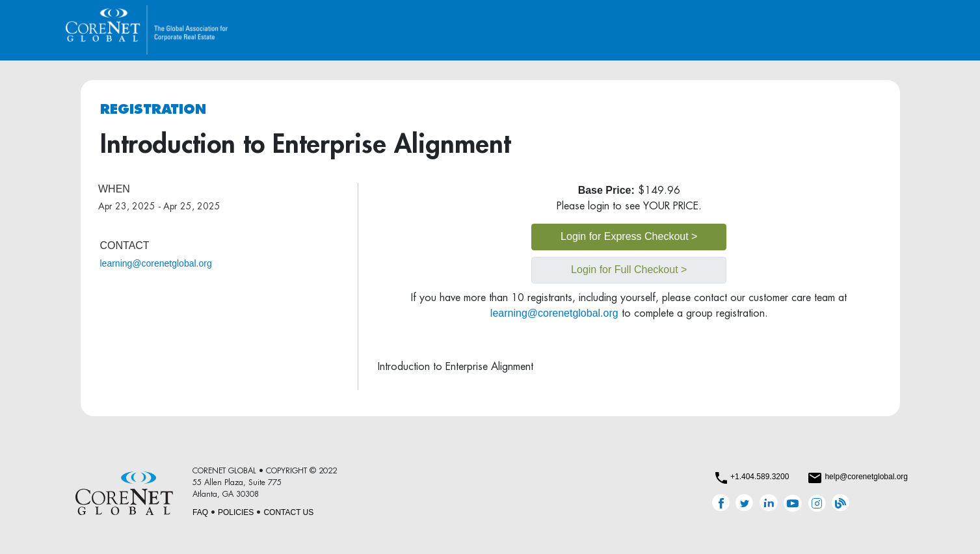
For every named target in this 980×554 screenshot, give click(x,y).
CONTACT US (288, 512)
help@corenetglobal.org (866, 477)
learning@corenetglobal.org (156, 263)
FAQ (200, 512)
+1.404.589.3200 (760, 477)
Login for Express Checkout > (629, 236)
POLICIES (236, 512)
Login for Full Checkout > (629, 270)
